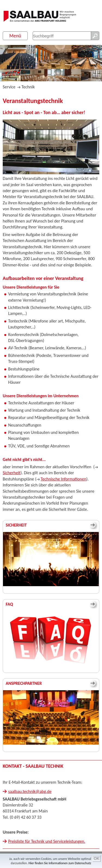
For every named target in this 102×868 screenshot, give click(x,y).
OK (97, 859)
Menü (15, 36)
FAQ (9, 604)
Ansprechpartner (24, 683)
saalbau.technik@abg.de (30, 791)
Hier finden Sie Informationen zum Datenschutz (60, 863)
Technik (28, 87)
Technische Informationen (63, 479)
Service (9, 87)
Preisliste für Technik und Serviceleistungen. (47, 841)
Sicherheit (12, 473)
